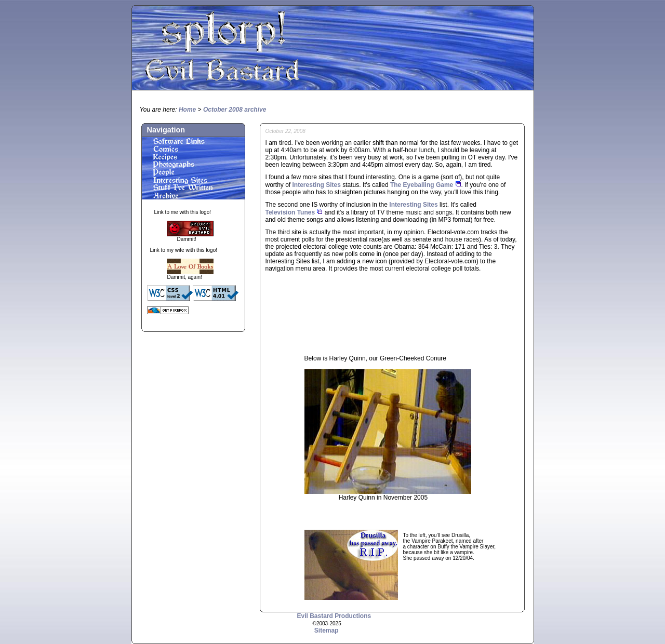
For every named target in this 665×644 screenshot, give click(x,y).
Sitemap (327, 630)
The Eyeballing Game (422, 185)
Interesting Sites (317, 185)
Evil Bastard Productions (334, 616)
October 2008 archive (235, 110)
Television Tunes (290, 212)
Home (187, 110)
